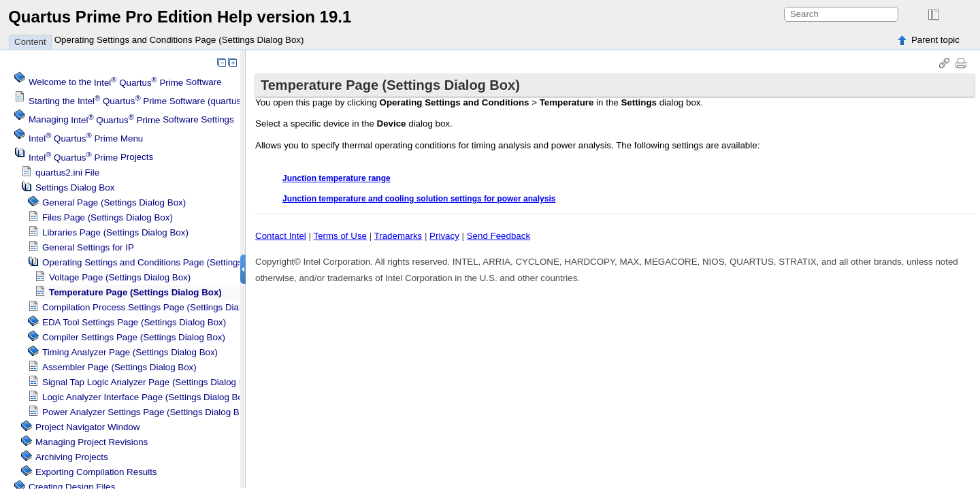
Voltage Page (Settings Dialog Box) (120, 277)
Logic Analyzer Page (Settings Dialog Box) (150, 382)
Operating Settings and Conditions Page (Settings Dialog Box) (179, 40)
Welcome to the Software (125, 83)
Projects (91, 158)
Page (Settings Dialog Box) (130, 352)
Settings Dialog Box (75, 187)
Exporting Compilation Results (96, 472)
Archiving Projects (72, 457)
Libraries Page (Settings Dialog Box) (115, 232)
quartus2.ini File (67, 173)
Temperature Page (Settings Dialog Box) (135, 292)
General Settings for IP (88, 247)
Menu (86, 138)
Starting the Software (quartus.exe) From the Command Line (196, 101)
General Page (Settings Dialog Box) (114, 202)
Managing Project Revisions (92, 442)
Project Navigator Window (87, 427)
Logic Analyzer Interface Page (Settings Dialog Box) (146, 397)
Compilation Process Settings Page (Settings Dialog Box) (157, 307)
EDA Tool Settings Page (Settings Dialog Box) (134, 322)
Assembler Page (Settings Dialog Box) (119, 367)
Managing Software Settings (131, 120)
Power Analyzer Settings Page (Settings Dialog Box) (147, 412)
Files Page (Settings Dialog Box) (108, 217)
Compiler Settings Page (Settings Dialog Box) (134, 337)
